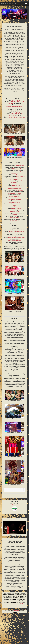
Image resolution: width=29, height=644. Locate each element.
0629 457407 (14, 102)
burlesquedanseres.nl (14, 196)
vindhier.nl (14, 505)
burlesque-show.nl (17, 186)
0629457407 (15, 114)
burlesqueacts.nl (20, 176)
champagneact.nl (20, 166)
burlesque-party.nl (19, 175)
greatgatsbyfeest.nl (16, 208)
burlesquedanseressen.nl (14, 189)
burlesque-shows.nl (14, 202)
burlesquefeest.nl (21, 190)
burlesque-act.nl (16, 169)
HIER (22, 604)
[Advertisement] (14, 629)
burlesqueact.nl (14, 215)
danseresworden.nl (15, 221)
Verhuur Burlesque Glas (9, 4)
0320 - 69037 (20, 230)
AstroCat (16, 611)
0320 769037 (16, 100)
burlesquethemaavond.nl (15, 199)
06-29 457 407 (12, 231)
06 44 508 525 (21, 231)
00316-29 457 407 (12, 238)
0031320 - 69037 (21, 236)
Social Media (14, 501)
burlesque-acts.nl (15, 212)
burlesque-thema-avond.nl (14, 193)
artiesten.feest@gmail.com (14, 106)
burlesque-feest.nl (14, 179)
